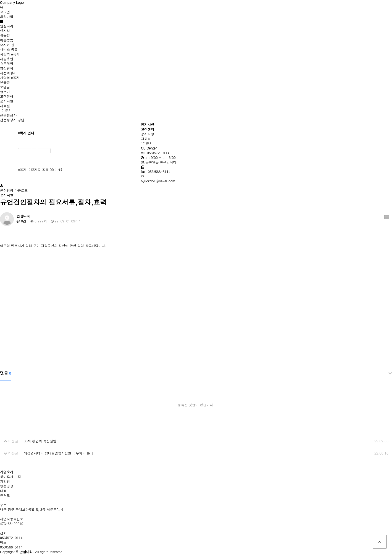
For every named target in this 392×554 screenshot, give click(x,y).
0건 (21, 221)
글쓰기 (5, 92)
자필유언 (7, 59)
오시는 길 (7, 45)
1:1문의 (6, 110)
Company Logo (12, 2)
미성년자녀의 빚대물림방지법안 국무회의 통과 (59, 453)
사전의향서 (8, 73)
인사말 (5, 31)
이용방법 (7, 40)
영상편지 (7, 68)
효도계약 (7, 63)
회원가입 (7, 16)
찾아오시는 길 (10, 476)
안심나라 (7, 26)
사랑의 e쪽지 (10, 54)
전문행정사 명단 (12, 120)
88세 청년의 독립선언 (40, 441)
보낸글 (5, 87)
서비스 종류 (9, 49)
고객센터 (7, 96)
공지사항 (7, 101)
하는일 (5, 35)
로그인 (5, 12)
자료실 (5, 106)
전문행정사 (8, 115)
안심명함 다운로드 (14, 190)
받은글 (5, 82)
